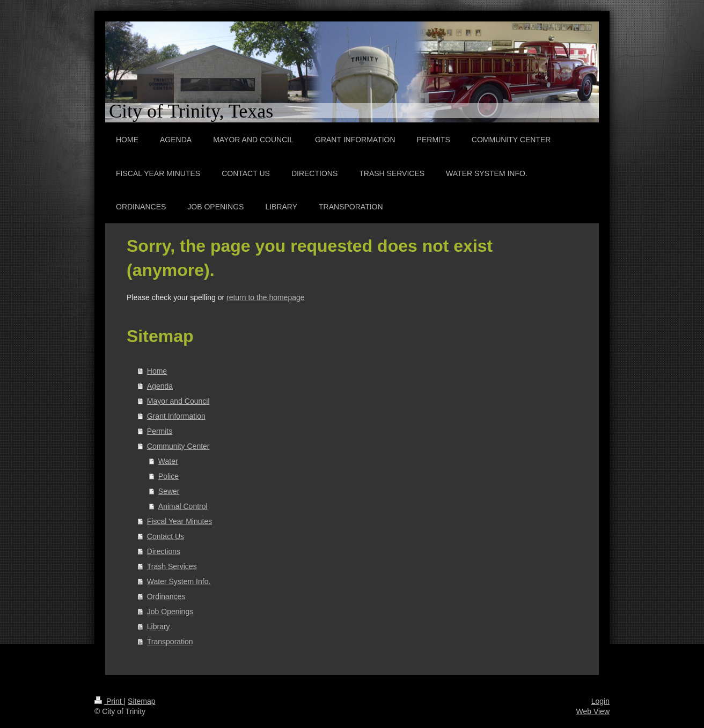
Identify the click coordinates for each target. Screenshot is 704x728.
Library (159, 627)
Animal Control (183, 506)
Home (157, 371)
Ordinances (166, 596)
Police (168, 476)
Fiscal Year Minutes (179, 521)
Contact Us (166, 536)
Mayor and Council (178, 401)
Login (600, 701)
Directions (164, 551)
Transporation (170, 642)
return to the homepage (266, 297)
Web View (593, 711)
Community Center (178, 446)
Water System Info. (179, 581)
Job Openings (170, 611)
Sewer (169, 491)
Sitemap (141, 701)
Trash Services (172, 566)
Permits (160, 431)
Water (168, 461)
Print (109, 701)
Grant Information (176, 416)
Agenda (160, 386)
